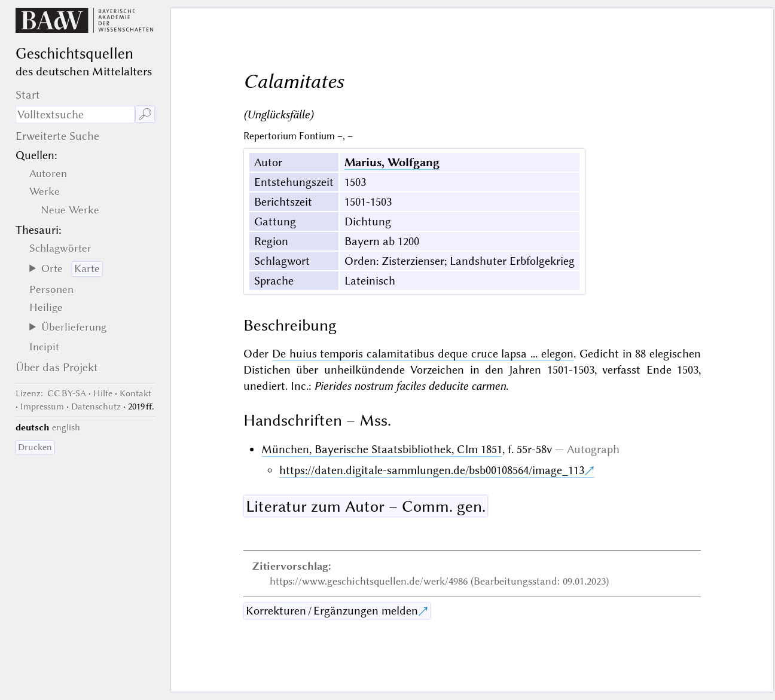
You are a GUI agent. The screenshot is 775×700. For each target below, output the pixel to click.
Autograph (593, 449)
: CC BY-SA (51, 393)
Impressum (42, 406)
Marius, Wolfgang (392, 162)
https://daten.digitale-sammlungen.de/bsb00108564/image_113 (432, 470)
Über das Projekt (57, 367)
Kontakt (135, 393)
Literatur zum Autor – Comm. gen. (366, 506)
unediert (264, 386)
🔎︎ (145, 114)
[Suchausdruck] (75, 114)
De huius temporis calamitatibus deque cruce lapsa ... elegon (423, 354)
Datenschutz (96, 406)
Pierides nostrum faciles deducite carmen (410, 386)
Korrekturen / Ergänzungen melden (332, 611)
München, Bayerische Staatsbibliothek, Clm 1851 (382, 449)
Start (28, 95)
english (66, 427)
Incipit (44, 347)
